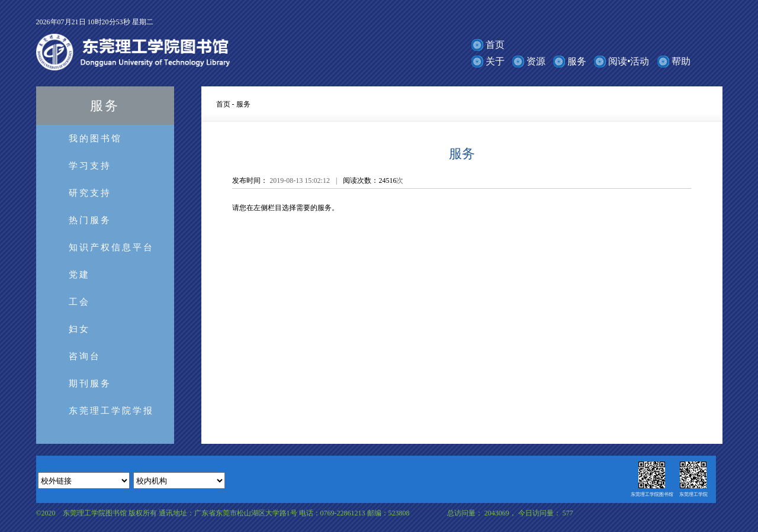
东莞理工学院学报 (111, 410)
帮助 (681, 61)
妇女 (79, 329)
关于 (495, 61)
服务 (577, 61)
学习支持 (90, 165)
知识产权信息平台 (111, 247)
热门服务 (90, 220)
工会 (79, 302)
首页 (495, 45)
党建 (79, 274)
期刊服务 (90, 383)
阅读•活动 (629, 61)
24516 (387, 180)
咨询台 (85, 356)
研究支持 (90, 193)
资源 (536, 61)
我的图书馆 (95, 138)
